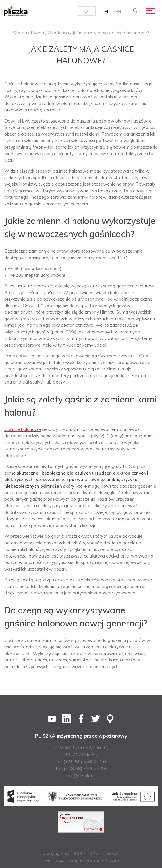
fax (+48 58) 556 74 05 (81, 768)
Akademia (58, 33)
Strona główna (29, 33)
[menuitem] (107, 11)
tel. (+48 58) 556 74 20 (81, 762)
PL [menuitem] (107, 11)
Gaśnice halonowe (23, 429)
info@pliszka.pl (81, 775)
